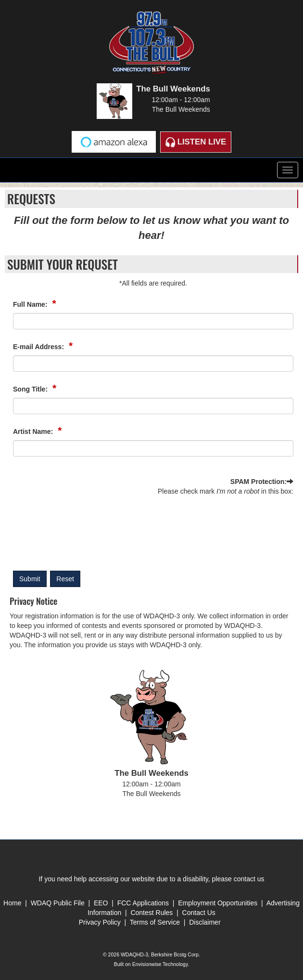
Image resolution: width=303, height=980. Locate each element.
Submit (30, 579)
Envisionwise (147, 964)
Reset (65, 579)
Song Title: (31, 389)
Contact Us (199, 913)
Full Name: (31, 304)
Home (12, 903)
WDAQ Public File (58, 903)
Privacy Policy (100, 922)
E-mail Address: (39, 347)
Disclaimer (205, 922)
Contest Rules (151, 913)
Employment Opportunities (218, 903)
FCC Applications (143, 903)
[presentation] (52, 531)
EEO (102, 903)
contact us (249, 879)
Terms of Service (156, 922)
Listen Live (196, 142)
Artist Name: (34, 431)
